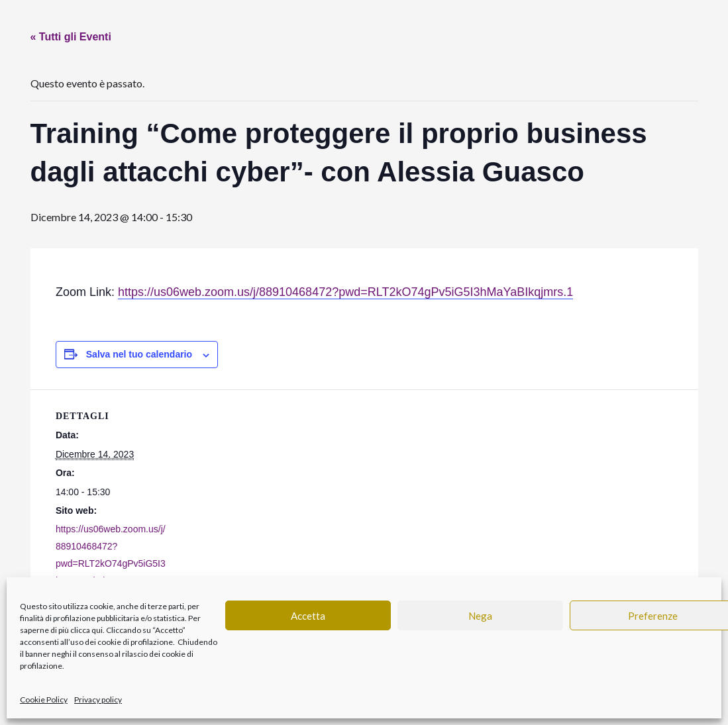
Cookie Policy (44, 700)
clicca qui (86, 630)
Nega (480, 616)
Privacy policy (98, 700)
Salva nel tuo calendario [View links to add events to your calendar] (139, 354)
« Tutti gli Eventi (71, 37)
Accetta (308, 616)
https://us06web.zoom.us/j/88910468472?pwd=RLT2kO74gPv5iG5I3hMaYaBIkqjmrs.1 (345, 292)
